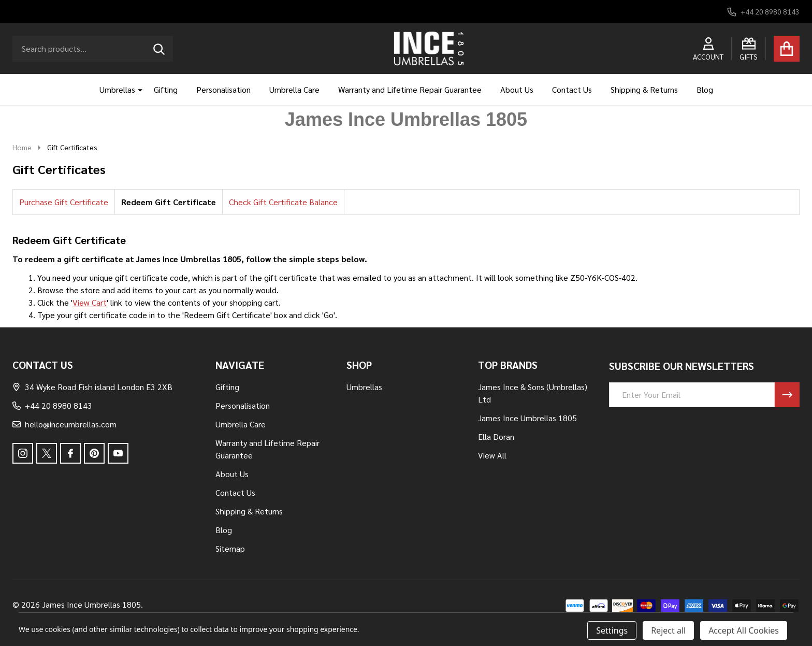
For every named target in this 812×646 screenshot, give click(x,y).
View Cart (90, 302)
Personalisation (223, 89)
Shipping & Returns (644, 89)
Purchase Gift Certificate (64, 202)
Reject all (668, 630)
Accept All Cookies (744, 630)
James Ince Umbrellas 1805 (527, 418)
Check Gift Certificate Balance (283, 202)
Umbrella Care (294, 89)
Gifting (166, 89)
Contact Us (572, 89)
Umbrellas (117, 89)
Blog (705, 89)
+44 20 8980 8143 (52, 405)
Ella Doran (496, 436)
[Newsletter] (787, 395)
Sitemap (230, 548)
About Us (517, 89)
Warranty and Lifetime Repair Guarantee (410, 89)
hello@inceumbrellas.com (64, 424)
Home (22, 147)
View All (492, 455)
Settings (612, 630)
